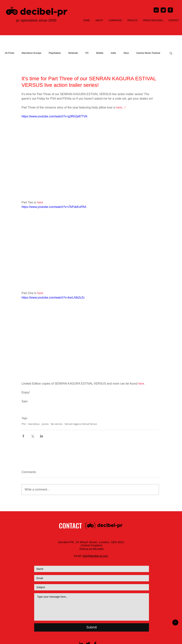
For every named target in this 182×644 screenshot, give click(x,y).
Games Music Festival (148, 53)
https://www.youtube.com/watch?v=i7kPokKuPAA (54, 207)
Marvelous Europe (32, 53)
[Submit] (92, 627)
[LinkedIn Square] (156, 10)
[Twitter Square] (163, 10)
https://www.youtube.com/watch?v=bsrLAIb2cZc (53, 298)
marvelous (34, 424)
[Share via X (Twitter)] (32, 436)
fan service (57, 424)
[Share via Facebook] (23, 436)
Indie (113, 53)
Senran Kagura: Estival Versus (81, 424)
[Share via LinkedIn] (42, 436)
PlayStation (55, 53)
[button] (171, 53)
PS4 (24, 424)
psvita (45, 424)
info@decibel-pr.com (95, 556)
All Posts (10, 53)
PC (87, 53)
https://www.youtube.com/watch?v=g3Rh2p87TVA (54, 116)
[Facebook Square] (170, 10)
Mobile (100, 53)
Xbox (126, 53)
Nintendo (73, 53)
